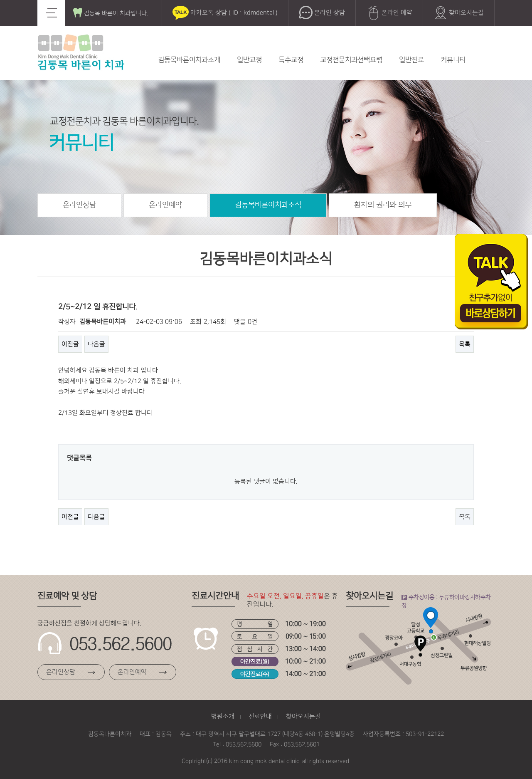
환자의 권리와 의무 (383, 205)
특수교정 (291, 60)
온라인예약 (165, 205)
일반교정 (249, 60)
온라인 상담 (322, 13)
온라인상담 (79, 205)
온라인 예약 (389, 13)
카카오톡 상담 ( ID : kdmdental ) (225, 13)
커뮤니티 (453, 60)
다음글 (96, 344)
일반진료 (411, 60)
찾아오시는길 (459, 13)
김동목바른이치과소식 (268, 205)
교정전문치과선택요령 (351, 60)
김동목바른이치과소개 (189, 60)
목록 (465, 344)
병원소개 (223, 716)
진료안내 (260, 716)
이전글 (70, 344)
